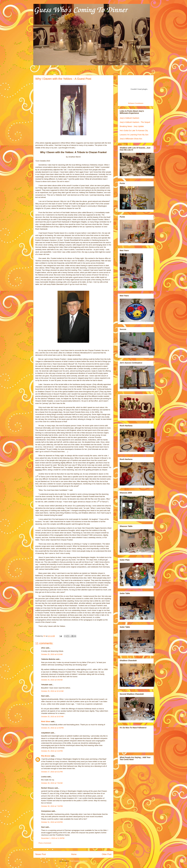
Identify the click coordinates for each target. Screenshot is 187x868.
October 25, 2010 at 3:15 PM (52, 751)
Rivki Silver (46, 721)
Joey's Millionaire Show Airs (131, 139)
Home (74, 854)
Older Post (107, 854)
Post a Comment (45, 843)
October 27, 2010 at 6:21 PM (52, 772)
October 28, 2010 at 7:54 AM (52, 783)
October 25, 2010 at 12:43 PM (52, 728)
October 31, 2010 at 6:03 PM (52, 822)
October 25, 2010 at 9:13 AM (52, 654)
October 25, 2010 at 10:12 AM (52, 691)
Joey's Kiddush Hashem (129, 118)
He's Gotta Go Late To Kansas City (134, 130)
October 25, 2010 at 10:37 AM (52, 717)
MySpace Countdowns (136, 103)
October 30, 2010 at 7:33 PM (52, 806)
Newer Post (41, 854)
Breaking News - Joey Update (132, 126)
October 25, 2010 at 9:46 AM (52, 680)
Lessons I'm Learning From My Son (134, 135)
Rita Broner (46, 756)
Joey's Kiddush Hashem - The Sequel (135, 122)
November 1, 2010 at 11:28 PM (53, 838)
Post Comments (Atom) (79, 861)
